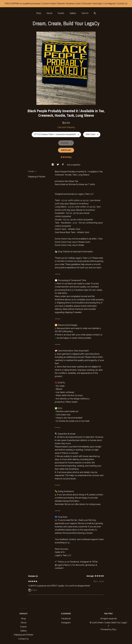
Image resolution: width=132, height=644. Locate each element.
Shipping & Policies (37, 177)
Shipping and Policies (24, 635)
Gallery (73, 13)
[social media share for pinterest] (63, 165)
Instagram (66, 623)
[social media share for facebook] (53, 165)
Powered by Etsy (108, 629)
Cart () (85, 13)
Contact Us (23, 639)
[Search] (95, 13)
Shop (39, 13)
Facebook (66, 619)
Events (61, 13)
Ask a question (74, 165)
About (49, 13)
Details (32, 171)
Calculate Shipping (66, 127)
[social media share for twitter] (58, 165)
